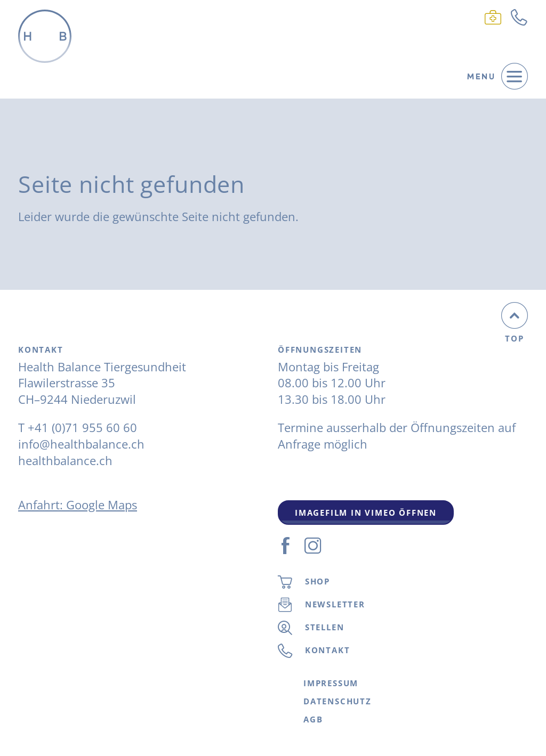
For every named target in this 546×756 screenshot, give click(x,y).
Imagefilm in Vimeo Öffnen (366, 513)
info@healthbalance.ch (81, 444)
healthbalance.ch (65, 460)
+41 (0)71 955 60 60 (82, 427)
